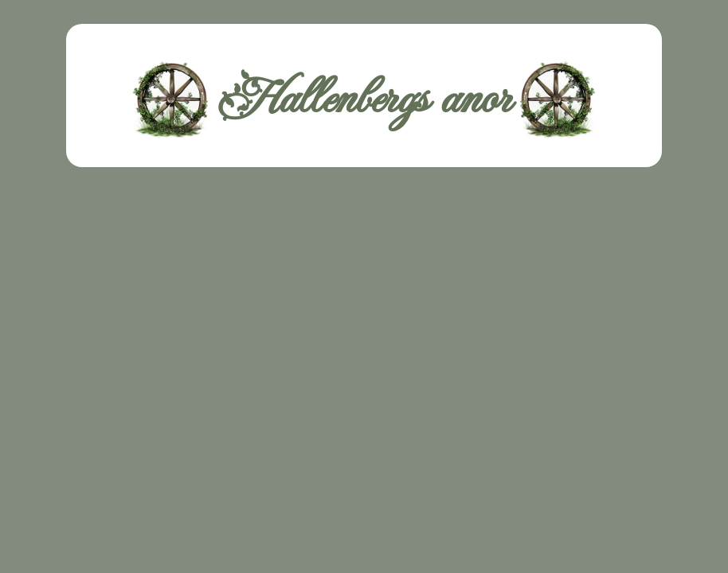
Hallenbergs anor (364, 99)
